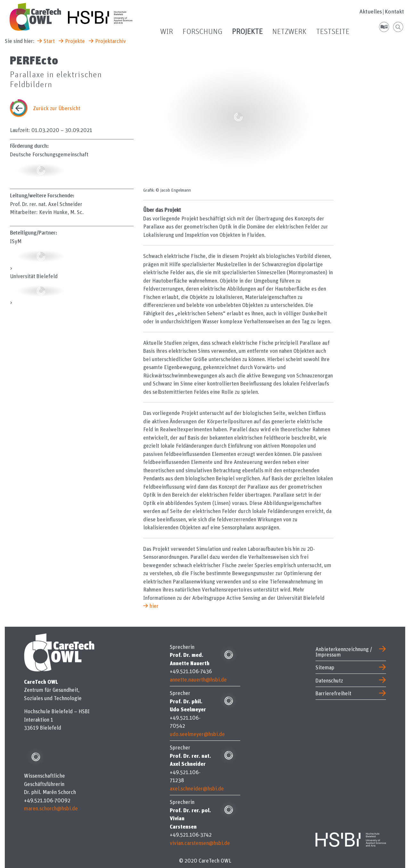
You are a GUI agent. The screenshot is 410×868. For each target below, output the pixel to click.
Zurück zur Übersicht (57, 108)
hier (154, 606)
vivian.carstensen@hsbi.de (200, 843)
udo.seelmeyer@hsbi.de (197, 734)
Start (49, 41)
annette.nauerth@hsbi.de (198, 679)
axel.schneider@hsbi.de (197, 788)
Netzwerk (289, 32)
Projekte (247, 32)
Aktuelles (371, 12)
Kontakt (394, 12)
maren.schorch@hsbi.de (51, 808)
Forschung (202, 32)
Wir (167, 32)
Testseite (333, 32)
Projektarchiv (111, 41)
